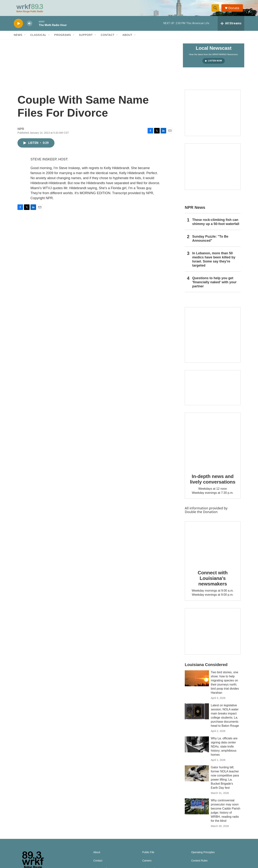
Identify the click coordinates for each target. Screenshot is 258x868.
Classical (38, 39)
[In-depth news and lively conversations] (213, 444)
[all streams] (231, 27)
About (127, 39)
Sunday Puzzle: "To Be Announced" (210, 242)
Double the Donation (201, 515)
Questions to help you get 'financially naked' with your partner (214, 286)
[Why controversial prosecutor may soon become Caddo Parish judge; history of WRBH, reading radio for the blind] (197, 810)
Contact (108, 39)
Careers (147, 864)
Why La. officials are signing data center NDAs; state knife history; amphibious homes (224, 750)
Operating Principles (203, 856)
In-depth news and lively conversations (213, 483)
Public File (148, 856)
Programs (63, 39)
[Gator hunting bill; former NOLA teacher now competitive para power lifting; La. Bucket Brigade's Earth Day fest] (197, 777)
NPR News (195, 211)
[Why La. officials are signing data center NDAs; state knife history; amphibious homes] (197, 748)
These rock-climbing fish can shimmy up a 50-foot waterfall (216, 225)
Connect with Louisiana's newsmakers (213, 582)
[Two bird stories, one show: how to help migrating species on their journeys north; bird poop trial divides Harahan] (197, 682)
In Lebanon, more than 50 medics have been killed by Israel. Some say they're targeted (214, 263)
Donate (235, 10)
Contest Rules (199, 864)
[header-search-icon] (216, 10)
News (18, 39)
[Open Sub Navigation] (25, 39)
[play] (18, 27)
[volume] (30, 27)
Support (86, 39)
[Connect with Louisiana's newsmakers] (213, 546)
